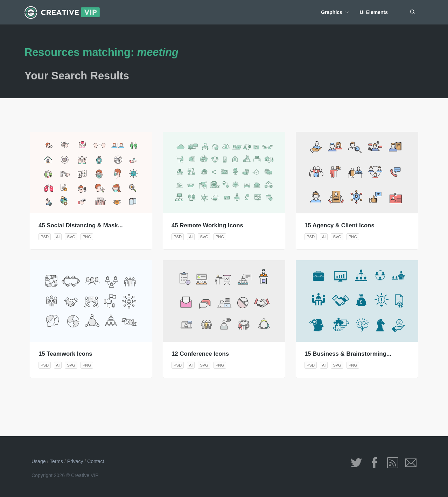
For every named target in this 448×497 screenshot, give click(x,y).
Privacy (75, 461)
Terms (56, 461)
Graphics (332, 12)
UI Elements (374, 12)
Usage (38, 461)
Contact (96, 461)
